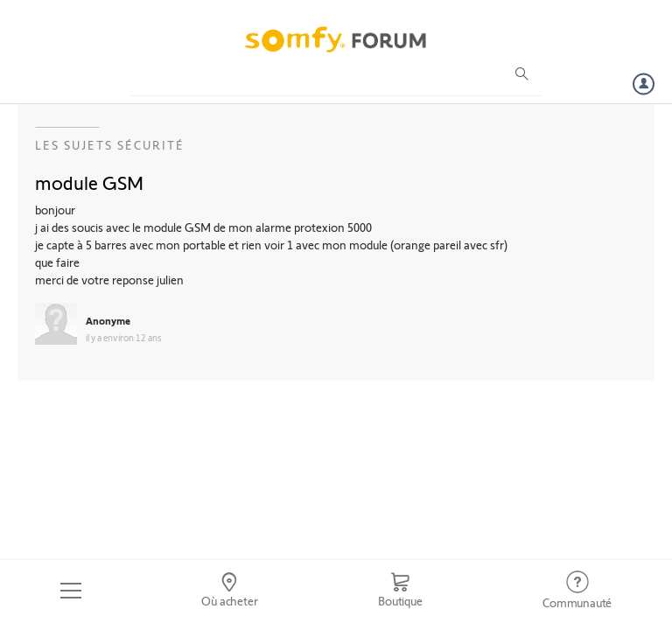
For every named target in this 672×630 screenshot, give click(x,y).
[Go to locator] (230, 591)
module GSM (89, 182)
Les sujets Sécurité (110, 145)
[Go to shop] (400, 591)
